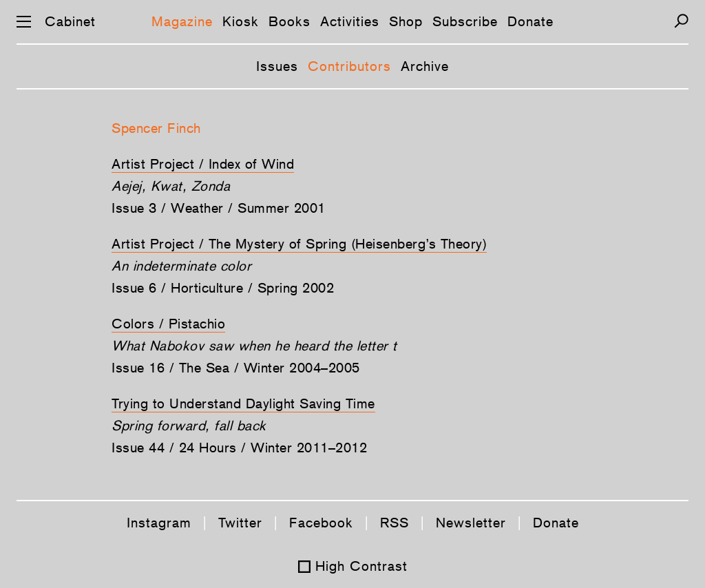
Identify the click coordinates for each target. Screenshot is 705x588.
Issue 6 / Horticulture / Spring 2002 (223, 288)
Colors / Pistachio (168, 324)
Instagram (159, 523)
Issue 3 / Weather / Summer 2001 (219, 208)
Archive (425, 66)
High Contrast (361, 566)
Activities (350, 21)
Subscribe (465, 21)
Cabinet (70, 21)
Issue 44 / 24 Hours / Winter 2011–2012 (239, 448)
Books (290, 21)
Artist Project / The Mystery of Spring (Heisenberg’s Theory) (299, 244)
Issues (277, 66)
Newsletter (471, 523)
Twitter (240, 523)
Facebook (321, 523)
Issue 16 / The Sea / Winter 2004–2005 (236, 368)
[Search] (681, 21)
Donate (530, 21)
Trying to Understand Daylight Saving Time (243, 403)
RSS (394, 523)
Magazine (182, 21)
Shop (406, 21)
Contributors (349, 66)
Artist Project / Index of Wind (203, 164)
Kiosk (241, 21)
